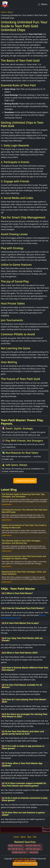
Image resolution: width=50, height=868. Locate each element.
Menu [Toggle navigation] (42, 4)
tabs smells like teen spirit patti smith (16, 849)
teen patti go (34, 852)
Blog (10, 12)
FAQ (35, 837)
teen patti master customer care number (34, 846)
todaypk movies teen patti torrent (16, 846)
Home (3, 12)
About (23, 837)
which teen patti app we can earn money (34, 849)
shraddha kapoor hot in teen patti (20, 852)
